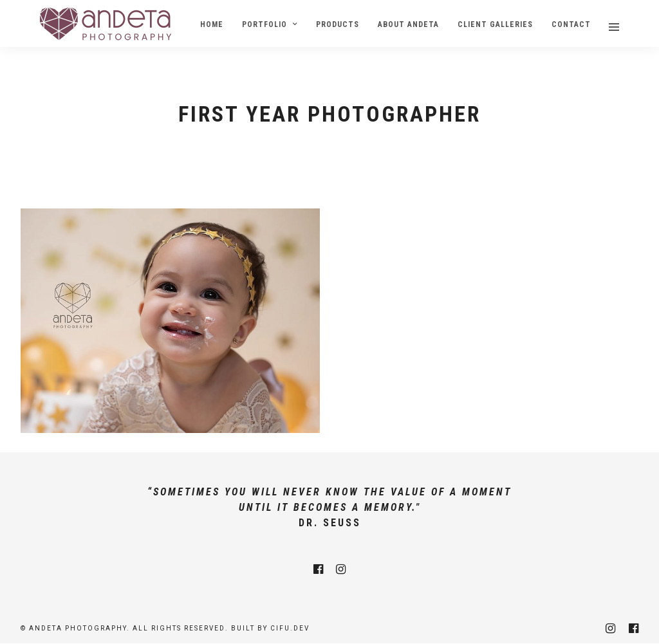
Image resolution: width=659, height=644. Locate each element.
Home (212, 24)
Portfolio (265, 24)
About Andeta (408, 24)
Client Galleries (495, 24)
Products (338, 24)
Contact (571, 24)
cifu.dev (290, 628)
